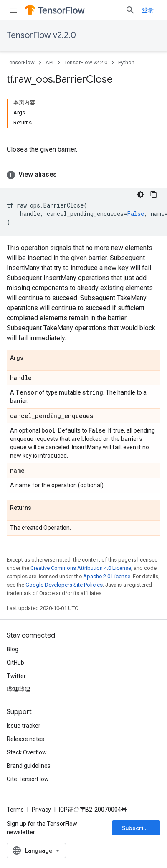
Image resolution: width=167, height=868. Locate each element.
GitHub (15, 663)
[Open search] (130, 10)
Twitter (16, 676)
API (49, 62)
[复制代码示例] (154, 195)
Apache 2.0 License (107, 576)
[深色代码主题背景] (140, 195)
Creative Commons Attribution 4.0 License (81, 568)
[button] (83, 175)
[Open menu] (13, 10)
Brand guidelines (29, 766)
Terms (15, 810)
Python (126, 62)
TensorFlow (21, 62)
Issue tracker (24, 726)
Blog (13, 649)
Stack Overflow (27, 752)
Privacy (41, 810)
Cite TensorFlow (28, 779)
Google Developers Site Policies (64, 585)
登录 (148, 10)
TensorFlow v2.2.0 (41, 35)
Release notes (25, 739)
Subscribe (136, 828)
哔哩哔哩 (18, 689)
